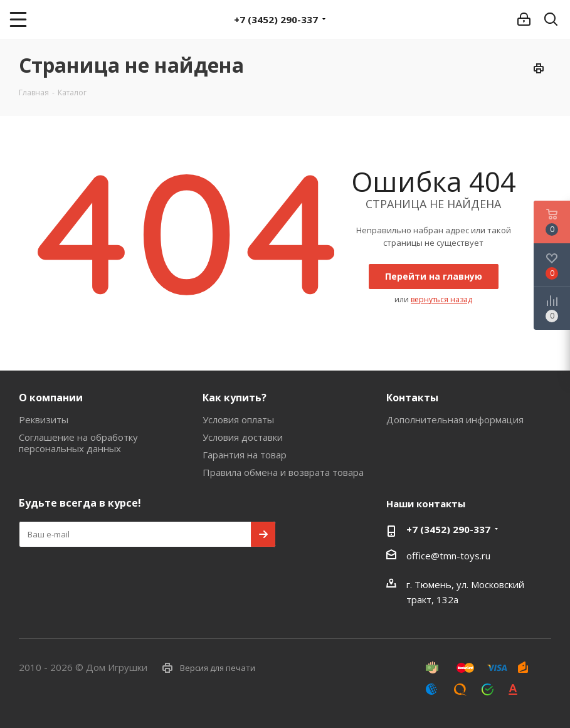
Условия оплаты (238, 419)
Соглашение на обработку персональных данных (78, 443)
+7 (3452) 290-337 (276, 19)
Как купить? (235, 398)
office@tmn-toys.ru (448, 556)
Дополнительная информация (455, 419)
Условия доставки (243, 437)
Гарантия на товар (245, 455)
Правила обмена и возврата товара (283, 472)
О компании (51, 398)
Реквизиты (44, 419)
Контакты (412, 398)
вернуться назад (441, 299)
